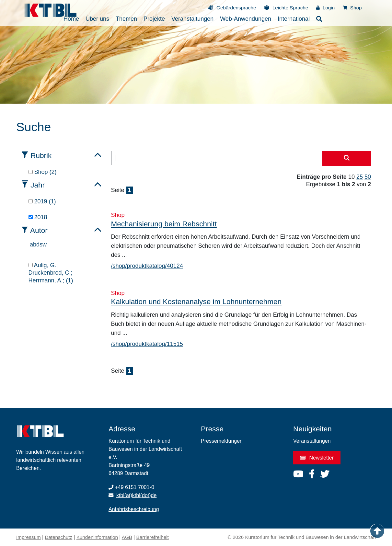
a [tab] (31, 245)
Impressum (29, 537)
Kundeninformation (97, 537)
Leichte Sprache (291, 8)
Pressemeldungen (222, 441)
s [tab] (41, 245)
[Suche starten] (347, 158)
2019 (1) (42, 201)
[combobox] (217, 158)
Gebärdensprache (237, 8)
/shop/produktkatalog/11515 (147, 344)
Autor (39, 230)
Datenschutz (58, 537)
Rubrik (41, 156)
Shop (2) (43, 172)
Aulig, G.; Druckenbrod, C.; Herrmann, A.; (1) (51, 273)
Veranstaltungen (312, 441)
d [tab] (38, 245)
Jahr (38, 185)
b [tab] (35, 245)
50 (368, 177)
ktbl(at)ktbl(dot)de (137, 495)
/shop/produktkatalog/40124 (147, 266)
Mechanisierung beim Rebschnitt (164, 224)
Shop (352, 8)
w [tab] (45, 245)
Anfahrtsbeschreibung (134, 509)
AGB (127, 537)
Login (326, 8)
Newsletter (317, 458)
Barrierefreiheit (153, 537)
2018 (38, 217)
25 (360, 177)
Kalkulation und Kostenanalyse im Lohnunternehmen (196, 302)
